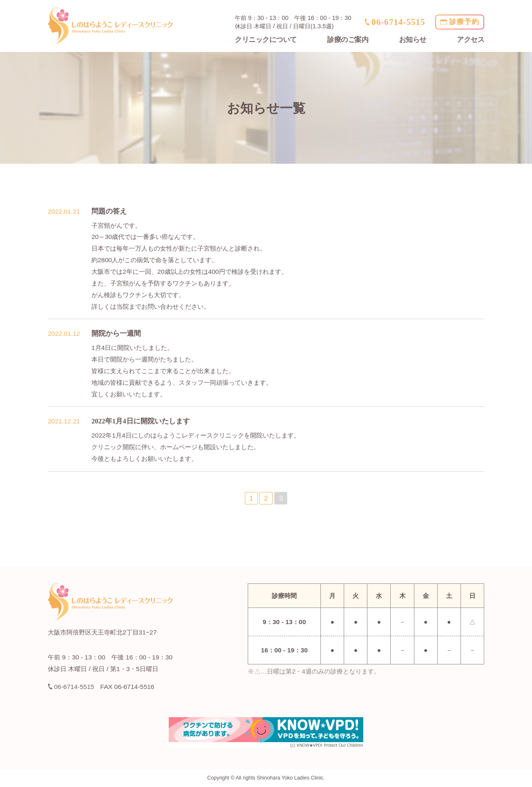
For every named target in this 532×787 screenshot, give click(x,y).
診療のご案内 (348, 40)
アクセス (470, 40)
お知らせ (413, 40)
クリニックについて (266, 40)
